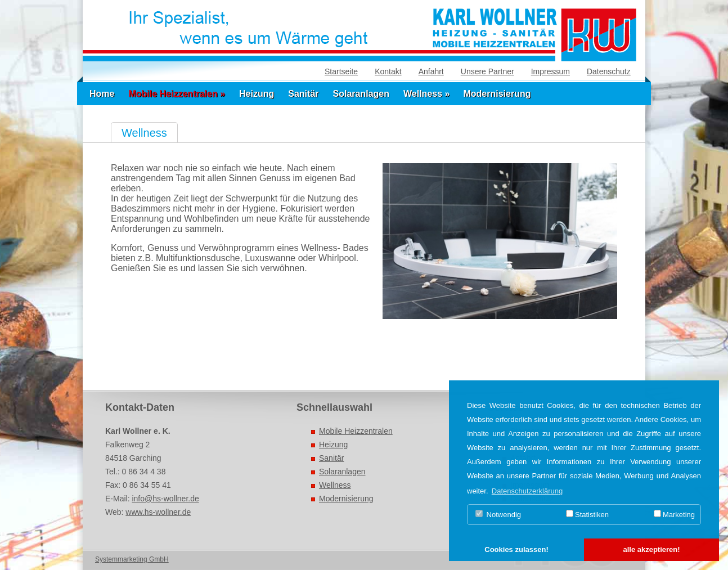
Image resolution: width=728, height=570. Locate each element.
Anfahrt (431, 71)
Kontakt (388, 71)
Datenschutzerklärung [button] (527, 491)
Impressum (551, 71)
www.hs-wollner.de (158, 512)
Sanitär (303, 94)
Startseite (341, 71)
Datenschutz (609, 71)
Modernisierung (497, 94)
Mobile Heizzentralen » (177, 94)
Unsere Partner (487, 71)
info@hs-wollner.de (165, 499)
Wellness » (426, 94)
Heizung (257, 94)
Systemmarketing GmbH (132, 559)
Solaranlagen (361, 94)
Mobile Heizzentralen (356, 431)
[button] (516, 550)
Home (102, 94)
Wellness (335, 485)
